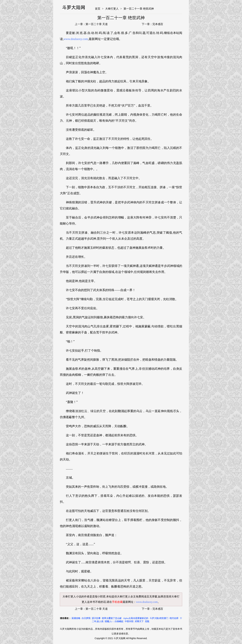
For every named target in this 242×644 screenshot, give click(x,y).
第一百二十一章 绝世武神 (139, 9)
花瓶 (147, 621)
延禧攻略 (76, 618)
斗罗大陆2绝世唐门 (159, 618)
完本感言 (158, 24)
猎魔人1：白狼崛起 (114, 621)
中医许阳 (129, 621)
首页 (98, 9)
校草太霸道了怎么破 (112, 618)
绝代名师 (174, 618)
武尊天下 (139, 621)
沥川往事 (96, 618)
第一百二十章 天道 (97, 24)
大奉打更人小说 (72, 597)
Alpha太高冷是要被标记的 (136, 618)
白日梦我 (86, 618)
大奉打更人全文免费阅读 (132, 597)
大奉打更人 (112, 9)
